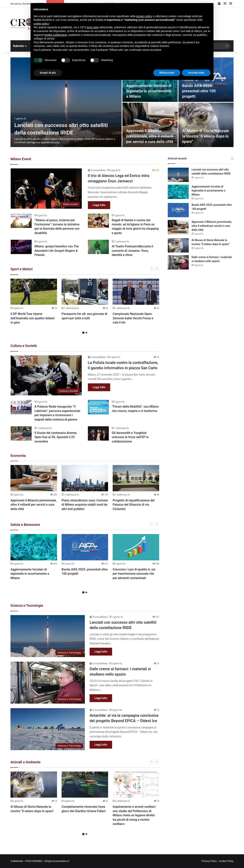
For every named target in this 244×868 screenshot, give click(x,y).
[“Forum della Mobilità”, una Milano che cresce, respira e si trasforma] (98, 407)
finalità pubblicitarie (56, 35)
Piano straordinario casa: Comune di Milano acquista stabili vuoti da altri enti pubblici (85, 505)
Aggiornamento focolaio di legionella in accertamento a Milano (149, 91)
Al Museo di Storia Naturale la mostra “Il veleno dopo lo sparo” (206, 136)
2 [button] (86, 333)
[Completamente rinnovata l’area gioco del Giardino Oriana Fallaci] (85, 785)
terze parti (93, 27)
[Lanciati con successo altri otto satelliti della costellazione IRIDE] (66, 102)
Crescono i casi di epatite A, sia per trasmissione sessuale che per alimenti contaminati (134, 574)
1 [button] (83, 333)
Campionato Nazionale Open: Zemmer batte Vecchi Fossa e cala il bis (133, 318)
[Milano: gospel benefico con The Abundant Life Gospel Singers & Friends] (21, 247)
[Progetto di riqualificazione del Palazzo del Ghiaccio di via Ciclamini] (136, 478)
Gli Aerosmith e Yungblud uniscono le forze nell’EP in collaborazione (130, 437)
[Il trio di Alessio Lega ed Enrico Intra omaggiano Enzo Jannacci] (46, 189)
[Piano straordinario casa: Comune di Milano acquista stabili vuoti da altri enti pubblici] (85, 478)
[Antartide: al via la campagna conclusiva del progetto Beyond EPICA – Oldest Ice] (48, 729)
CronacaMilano (98, 170)
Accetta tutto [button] (196, 73)
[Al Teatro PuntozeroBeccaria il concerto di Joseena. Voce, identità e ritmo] (98, 247)
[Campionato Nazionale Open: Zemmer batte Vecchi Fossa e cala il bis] (136, 292)
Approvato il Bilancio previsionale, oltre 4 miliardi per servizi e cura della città (150, 136)
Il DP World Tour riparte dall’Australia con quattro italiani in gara (33, 318)
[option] (122, 102)
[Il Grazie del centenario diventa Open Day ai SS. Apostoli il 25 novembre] (21, 433)
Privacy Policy (209, 861)
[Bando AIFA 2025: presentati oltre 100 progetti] (85, 547)
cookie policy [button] (41, 24)
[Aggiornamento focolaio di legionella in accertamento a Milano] (34, 547)
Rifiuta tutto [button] (167, 73)
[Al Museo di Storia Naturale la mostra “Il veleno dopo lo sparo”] (206, 125)
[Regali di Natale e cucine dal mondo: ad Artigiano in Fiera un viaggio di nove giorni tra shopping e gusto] (98, 221)
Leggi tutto (99, 205)
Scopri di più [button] (48, 73)
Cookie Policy (226, 861)
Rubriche (18, 46)
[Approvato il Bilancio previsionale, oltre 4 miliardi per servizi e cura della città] (150, 125)
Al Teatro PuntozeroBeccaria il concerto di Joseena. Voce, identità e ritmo (132, 251)
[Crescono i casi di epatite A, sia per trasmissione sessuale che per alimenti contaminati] (136, 547)
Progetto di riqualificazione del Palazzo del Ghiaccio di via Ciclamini (134, 505)
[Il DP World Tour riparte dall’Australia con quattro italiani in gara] (34, 292)
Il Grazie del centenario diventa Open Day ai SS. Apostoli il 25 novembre (56, 437)
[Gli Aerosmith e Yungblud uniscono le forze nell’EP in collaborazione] (98, 433)
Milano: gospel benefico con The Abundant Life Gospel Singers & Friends (57, 251)
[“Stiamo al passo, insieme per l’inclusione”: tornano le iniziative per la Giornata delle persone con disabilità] (21, 221)
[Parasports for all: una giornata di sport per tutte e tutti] (85, 292)
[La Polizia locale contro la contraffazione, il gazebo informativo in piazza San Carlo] (46, 375)
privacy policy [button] (144, 16)
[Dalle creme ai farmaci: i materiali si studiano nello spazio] (48, 683)
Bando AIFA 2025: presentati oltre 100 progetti (199, 91)
